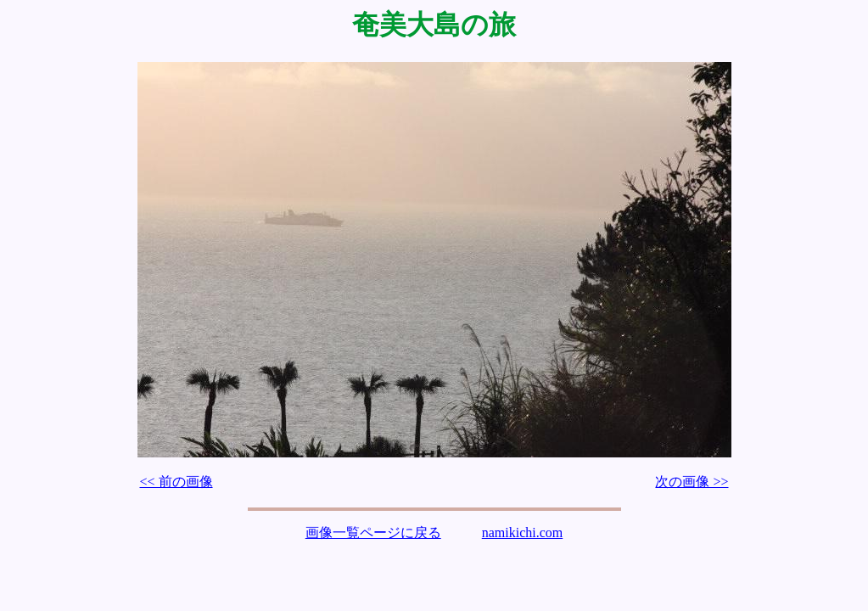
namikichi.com (523, 533)
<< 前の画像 (176, 482)
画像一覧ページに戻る (373, 533)
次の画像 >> (692, 482)
